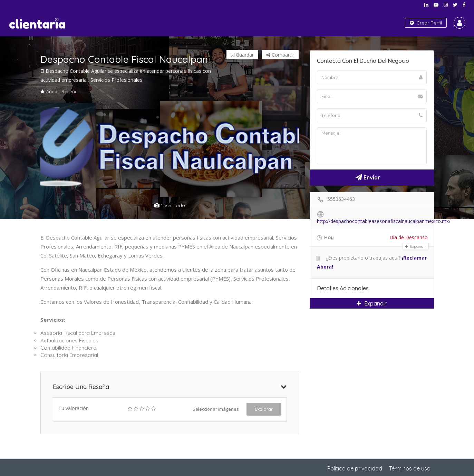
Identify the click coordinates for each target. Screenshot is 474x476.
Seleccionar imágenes (216, 409)
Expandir (416, 246)
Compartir (280, 55)
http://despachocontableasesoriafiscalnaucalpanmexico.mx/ (384, 221)
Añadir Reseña (59, 91)
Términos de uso (410, 468)
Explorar (264, 409)
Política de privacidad (355, 468)
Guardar (242, 55)
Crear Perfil (426, 23)
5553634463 (341, 199)
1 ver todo (170, 205)
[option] (170, 147)
